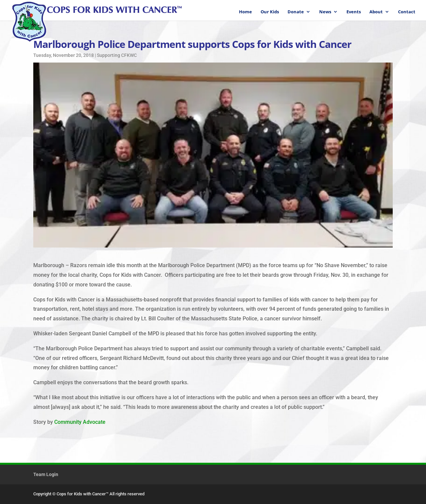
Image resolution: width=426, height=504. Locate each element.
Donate (296, 12)
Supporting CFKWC (117, 55)
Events (354, 12)
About (376, 12)
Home (245, 12)
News (325, 12)
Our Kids (270, 12)
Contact (407, 12)
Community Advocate (80, 422)
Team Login (46, 474)
